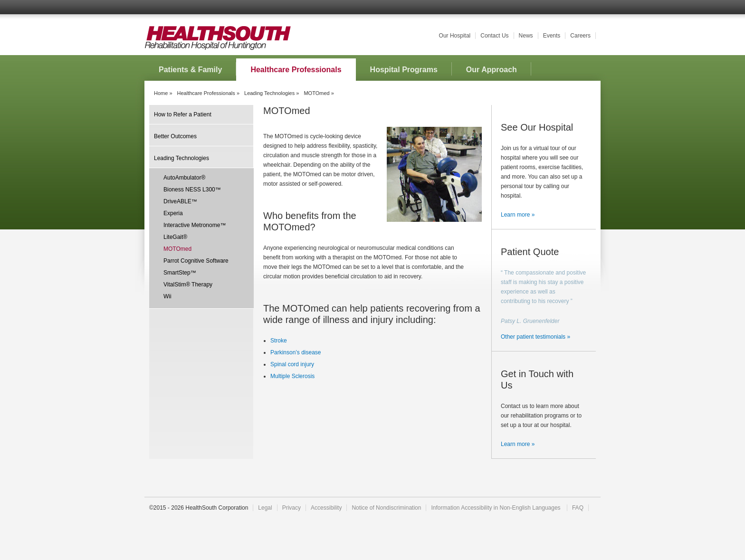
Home (161, 93)
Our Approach (492, 70)
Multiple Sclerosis (292, 376)
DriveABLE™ (180, 201)
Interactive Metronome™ (195, 225)
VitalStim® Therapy (188, 285)
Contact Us (494, 36)
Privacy (291, 508)
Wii (167, 296)
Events (552, 36)
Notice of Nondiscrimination (386, 508)
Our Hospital (455, 36)
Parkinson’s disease (296, 352)
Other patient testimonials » (535, 337)
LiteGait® (175, 237)
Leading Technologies (269, 93)
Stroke (279, 341)
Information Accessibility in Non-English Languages (496, 508)
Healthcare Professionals (296, 70)
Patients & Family (190, 70)
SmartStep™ (180, 273)
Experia (173, 213)
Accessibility (326, 508)
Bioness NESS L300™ (192, 190)
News (526, 36)
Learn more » (518, 215)
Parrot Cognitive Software (196, 261)
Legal (265, 508)
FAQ (578, 508)
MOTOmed (177, 249)
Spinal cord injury (292, 364)
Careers (580, 36)
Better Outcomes (175, 136)
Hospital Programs (404, 70)
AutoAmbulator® (184, 178)
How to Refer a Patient (183, 114)
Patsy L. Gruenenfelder (530, 321)
